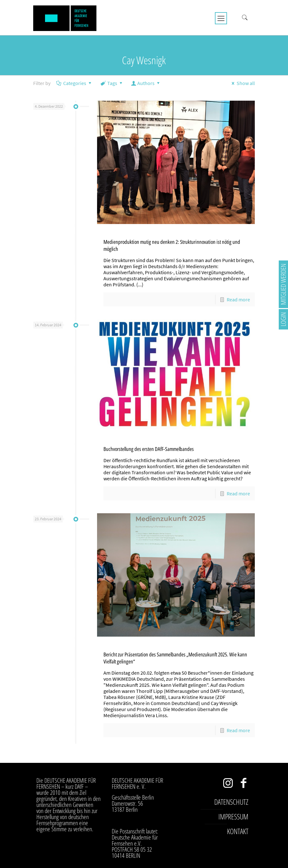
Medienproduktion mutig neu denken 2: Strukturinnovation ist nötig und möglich (172, 245)
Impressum (233, 817)
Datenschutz (231, 802)
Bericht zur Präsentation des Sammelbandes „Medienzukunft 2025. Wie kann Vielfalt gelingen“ (175, 658)
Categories (74, 83)
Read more (238, 299)
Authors (146, 83)
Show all (242, 83)
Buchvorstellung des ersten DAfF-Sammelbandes (149, 449)
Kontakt (238, 831)
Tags (112, 83)
